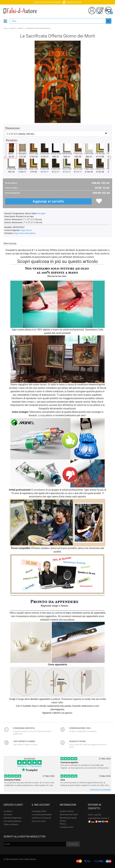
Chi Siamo (8, 815)
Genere (21, 28)
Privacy (63, 824)
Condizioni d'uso (67, 827)
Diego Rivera (26, 230)
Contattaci (8, 811)
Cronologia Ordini (39, 811)
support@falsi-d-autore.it (98, 818)
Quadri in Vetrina (67, 811)
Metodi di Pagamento (13, 818)
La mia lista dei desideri (42, 815)
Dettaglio (41, 213)
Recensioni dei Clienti (69, 815)
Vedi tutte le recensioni (100, 790)
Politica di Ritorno (11, 824)
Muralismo (31, 233)
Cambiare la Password (41, 818)
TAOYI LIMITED (95, 815)
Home (5, 28)
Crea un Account (39, 821)
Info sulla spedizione (12, 821)
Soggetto (13, 28)
